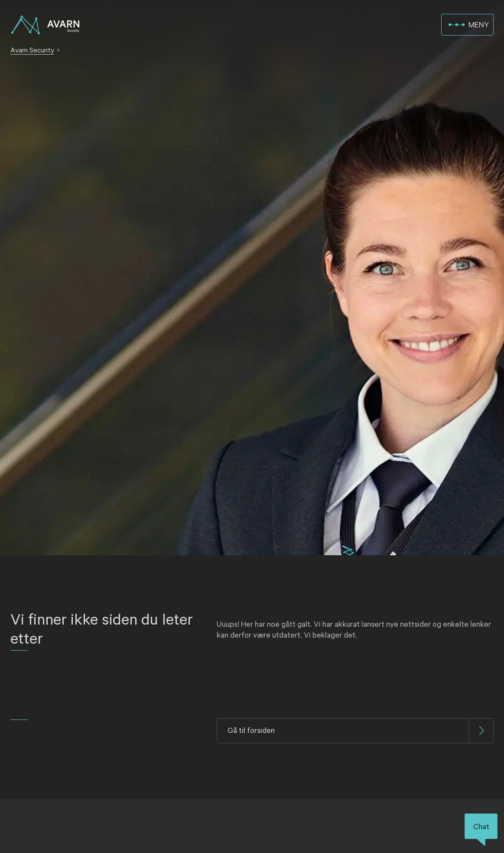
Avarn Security (32, 50)
